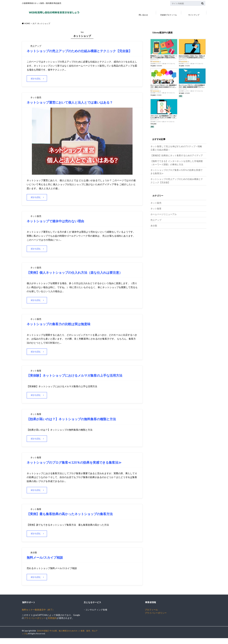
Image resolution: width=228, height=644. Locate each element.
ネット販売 (156, 201)
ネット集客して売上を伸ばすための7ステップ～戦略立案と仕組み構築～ (176, 148)
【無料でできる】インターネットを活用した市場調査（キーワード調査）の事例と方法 (177, 162)
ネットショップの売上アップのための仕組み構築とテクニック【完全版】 (177, 179)
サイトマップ (194, 15)
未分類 (154, 223)
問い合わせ (143, 15)
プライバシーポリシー (35, 624)
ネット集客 (156, 206)
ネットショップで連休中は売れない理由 (59, 226)
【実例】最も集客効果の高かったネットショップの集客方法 (75, 519)
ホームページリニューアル (164, 212)
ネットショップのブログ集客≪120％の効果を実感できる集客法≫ (80, 468)
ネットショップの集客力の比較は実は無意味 (63, 329)
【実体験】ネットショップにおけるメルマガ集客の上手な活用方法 (81, 381)
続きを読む (36, 83)
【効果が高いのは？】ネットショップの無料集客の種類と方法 (77, 424)
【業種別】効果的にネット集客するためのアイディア (177, 155)
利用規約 (52, 624)
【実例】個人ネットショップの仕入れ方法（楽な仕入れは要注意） (81, 277)
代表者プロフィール (169, 15)
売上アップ (156, 217)
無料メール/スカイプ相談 (47, 563)
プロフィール (151, 616)
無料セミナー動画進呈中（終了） (38, 616)
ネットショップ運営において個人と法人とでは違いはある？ (76, 107)
